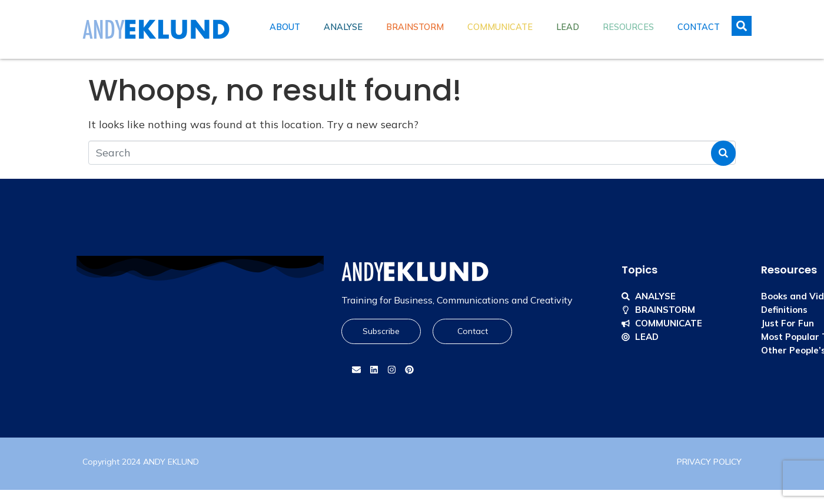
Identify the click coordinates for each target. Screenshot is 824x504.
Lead (568, 27)
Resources (628, 27)
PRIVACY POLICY (709, 462)
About (285, 27)
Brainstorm (415, 27)
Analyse (343, 27)
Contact (699, 27)
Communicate (500, 27)
